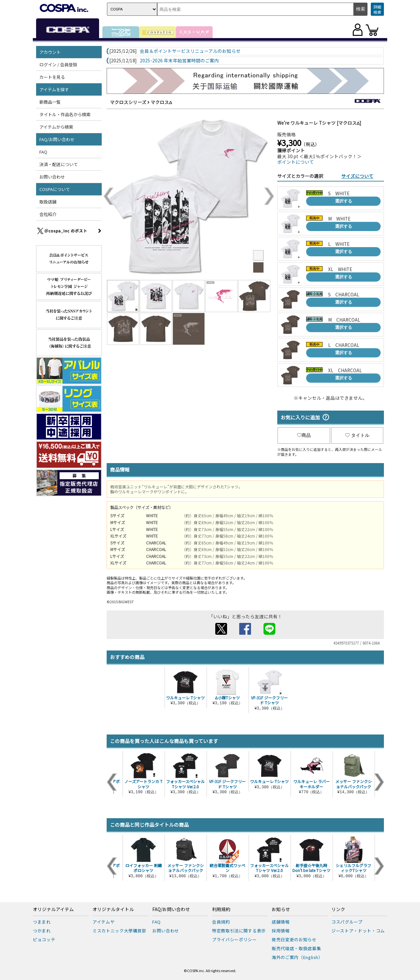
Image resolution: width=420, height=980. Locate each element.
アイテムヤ (104, 922)
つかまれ (42, 931)
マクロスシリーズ (128, 102)
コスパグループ (347, 922)
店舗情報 (281, 922)
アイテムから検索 (56, 127)
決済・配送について (59, 164)
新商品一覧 (50, 102)
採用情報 (281, 931)
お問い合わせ (52, 177)
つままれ (42, 922)
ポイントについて (296, 162)
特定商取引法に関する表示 (239, 931)
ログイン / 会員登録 (58, 64)
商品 (304, 435)
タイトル (357, 435)
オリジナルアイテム (53, 909)
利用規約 (221, 909)
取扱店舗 (48, 202)
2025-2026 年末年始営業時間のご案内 (179, 61)
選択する (344, 201)
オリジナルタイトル (113, 909)
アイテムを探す (54, 89)
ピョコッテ (44, 939)
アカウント (50, 52)
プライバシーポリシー (234, 939)
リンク (338, 909)
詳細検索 (377, 9)
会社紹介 (48, 214)
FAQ (43, 152)
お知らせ (281, 909)
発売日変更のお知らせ (294, 939)
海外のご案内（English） (297, 957)
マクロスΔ (161, 102)
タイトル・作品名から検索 (65, 114)
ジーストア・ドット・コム (358, 931)
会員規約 (221, 922)
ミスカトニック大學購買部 (119, 931)
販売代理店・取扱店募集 (296, 948)
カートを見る (52, 77)
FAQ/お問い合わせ (57, 139)
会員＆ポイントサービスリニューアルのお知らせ (190, 51)
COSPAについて (55, 189)
